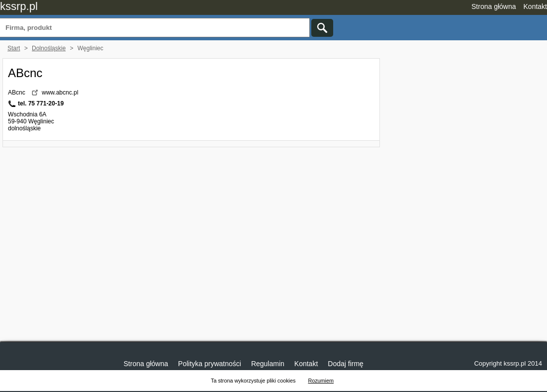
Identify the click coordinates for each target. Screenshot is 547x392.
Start (14, 48)
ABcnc (25, 73)
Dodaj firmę (346, 364)
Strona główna (494, 6)
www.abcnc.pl (60, 93)
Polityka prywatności (210, 364)
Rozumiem (321, 381)
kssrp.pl (19, 6)
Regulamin (268, 364)
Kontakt (535, 6)
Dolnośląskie (49, 48)
